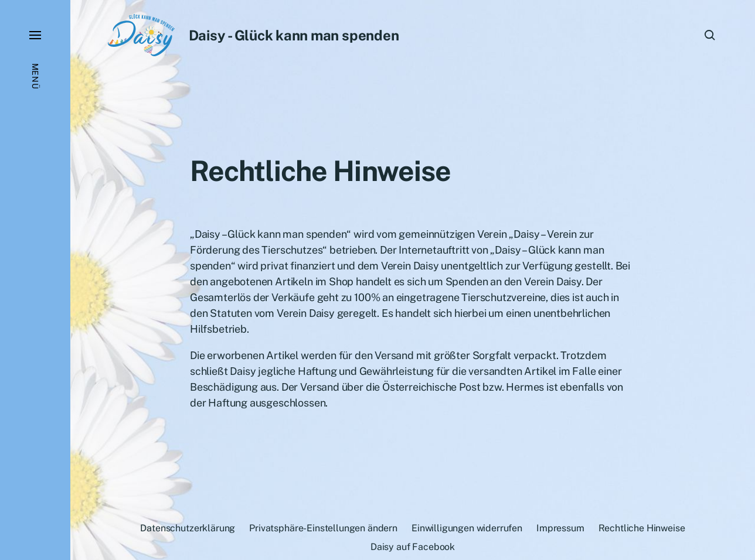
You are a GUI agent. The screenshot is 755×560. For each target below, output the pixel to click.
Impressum (560, 528)
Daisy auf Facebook (413, 547)
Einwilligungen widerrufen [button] (467, 528)
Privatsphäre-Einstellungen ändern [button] (323, 528)
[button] (35, 280)
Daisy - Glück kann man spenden (294, 35)
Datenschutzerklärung (188, 528)
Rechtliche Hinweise (642, 528)
